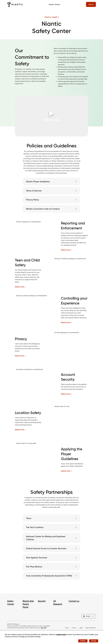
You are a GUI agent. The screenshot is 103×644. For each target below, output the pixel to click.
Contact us (74, 608)
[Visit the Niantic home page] (15, 4)
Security (42, 608)
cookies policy (61, 634)
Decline (82, 640)
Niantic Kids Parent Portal (28, 611)
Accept (93, 640)
